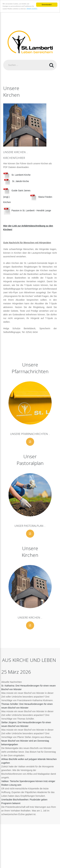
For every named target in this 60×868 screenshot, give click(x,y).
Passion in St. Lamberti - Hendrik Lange (27, 210)
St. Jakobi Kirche (16, 181)
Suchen (52, 65)
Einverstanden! (47, 5)
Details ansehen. (32, 9)
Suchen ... (3, 60)
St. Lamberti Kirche (18, 175)
